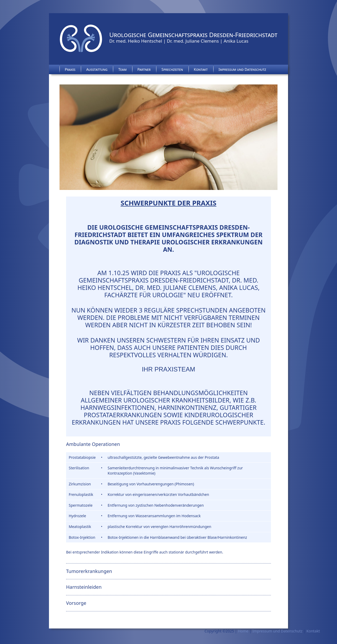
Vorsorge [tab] (76, 603)
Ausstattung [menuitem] (97, 69)
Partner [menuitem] (144, 69)
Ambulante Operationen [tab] (93, 444)
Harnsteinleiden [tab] (84, 587)
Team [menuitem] (122, 69)
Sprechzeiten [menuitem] (172, 69)
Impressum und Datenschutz (277, 631)
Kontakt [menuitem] (201, 69)
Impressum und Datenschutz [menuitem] (242, 69)
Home (243, 631)
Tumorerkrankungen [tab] (89, 571)
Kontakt (313, 631)
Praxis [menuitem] (70, 69)
